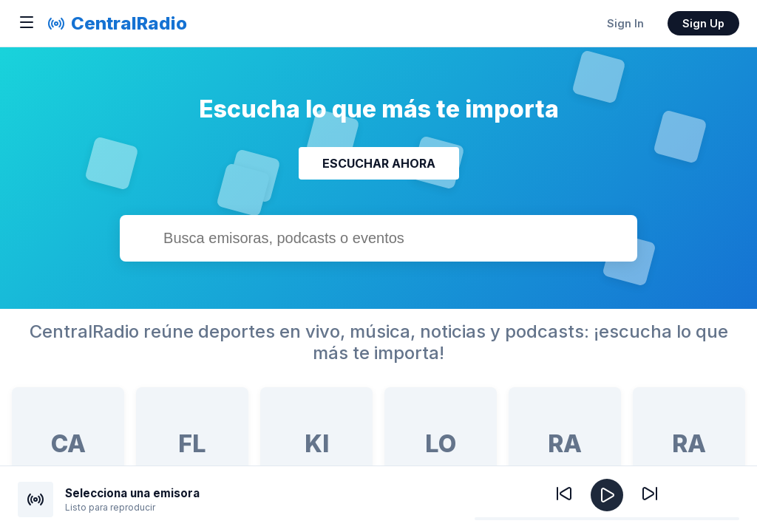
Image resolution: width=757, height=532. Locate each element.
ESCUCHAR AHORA (379, 163)
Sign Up (703, 23)
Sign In (625, 23)
